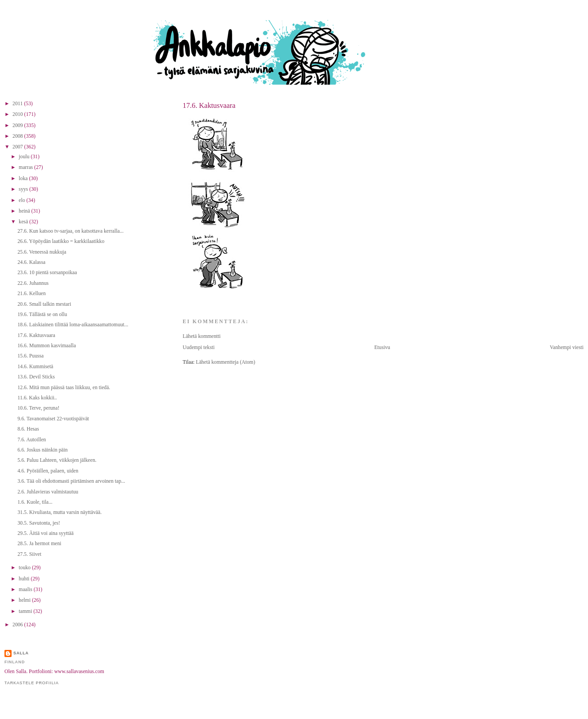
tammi (26, 611)
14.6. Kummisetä (35, 367)
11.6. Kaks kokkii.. (37, 398)
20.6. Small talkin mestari (44, 304)
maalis (26, 590)
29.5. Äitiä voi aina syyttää (45, 533)
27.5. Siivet (29, 554)
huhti (25, 579)
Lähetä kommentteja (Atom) (226, 362)
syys (24, 189)
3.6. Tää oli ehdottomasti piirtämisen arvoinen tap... (71, 481)
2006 (18, 625)
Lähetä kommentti (202, 336)
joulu (25, 157)
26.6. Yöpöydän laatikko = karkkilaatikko (61, 241)
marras (27, 167)
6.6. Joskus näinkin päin (43, 450)
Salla (21, 653)
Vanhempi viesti (567, 347)
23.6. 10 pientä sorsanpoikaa (47, 273)
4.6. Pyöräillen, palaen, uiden (48, 471)
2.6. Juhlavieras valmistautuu (48, 492)
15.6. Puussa (31, 356)
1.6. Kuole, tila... (35, 502)
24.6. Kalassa (31, 262)
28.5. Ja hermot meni (39, 544)
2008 (18, 136)
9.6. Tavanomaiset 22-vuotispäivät (53, 419)
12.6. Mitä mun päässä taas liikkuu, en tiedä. (64, 388)
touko (25, 568)
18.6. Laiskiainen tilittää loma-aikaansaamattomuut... (73, 325)
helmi (25, 600)
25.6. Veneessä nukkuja (42, 252)
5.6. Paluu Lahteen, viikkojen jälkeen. (57, 460)
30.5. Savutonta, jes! (39, 523)
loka (24, 179)
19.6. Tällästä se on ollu (42, 314)
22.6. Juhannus (33, 283)
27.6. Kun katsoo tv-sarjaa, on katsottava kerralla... (70, 231)
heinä (25, 211)
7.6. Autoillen (32, 440)
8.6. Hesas (28, 429)
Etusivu (382, 347)
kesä (24, 222)
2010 (18, 114)
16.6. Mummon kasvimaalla (47, 346)
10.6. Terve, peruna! (38, 408)
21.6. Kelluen (31, 294)
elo (22, 200)
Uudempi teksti (199, 347)
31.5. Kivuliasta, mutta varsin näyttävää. (59, 512)
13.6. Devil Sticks (36, 377)
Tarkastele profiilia (32, 683)
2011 (18, 104)
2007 (18, 147)
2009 (18, 125)
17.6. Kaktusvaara (209, 105)
